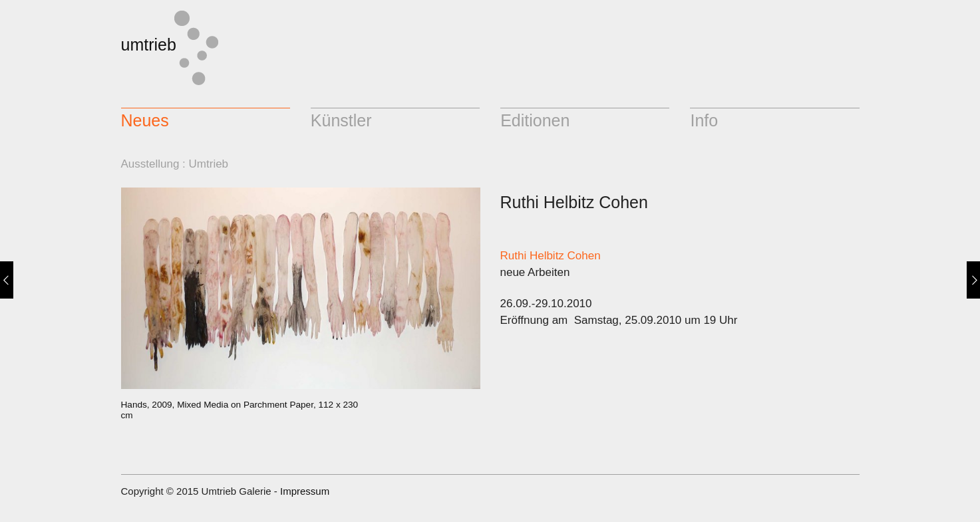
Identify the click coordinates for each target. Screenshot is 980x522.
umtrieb (149, 45)
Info (704, 120)
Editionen (535, 120)
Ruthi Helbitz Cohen (551, 256)
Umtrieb (209, 164)
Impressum (305, 491)
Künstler (341, 120)
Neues (145, 120)
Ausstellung (150, 164)
